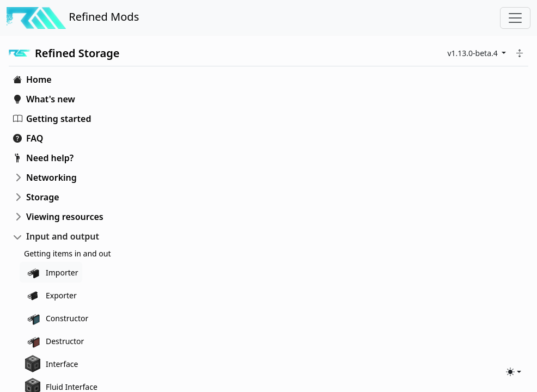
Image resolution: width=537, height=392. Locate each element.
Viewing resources (65, 217)
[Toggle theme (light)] (514, 372)
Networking (51, 177)
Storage (43, 197)
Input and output (63, 236)
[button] (520, 53)
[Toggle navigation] (515, 18)
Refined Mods (73, 18)
